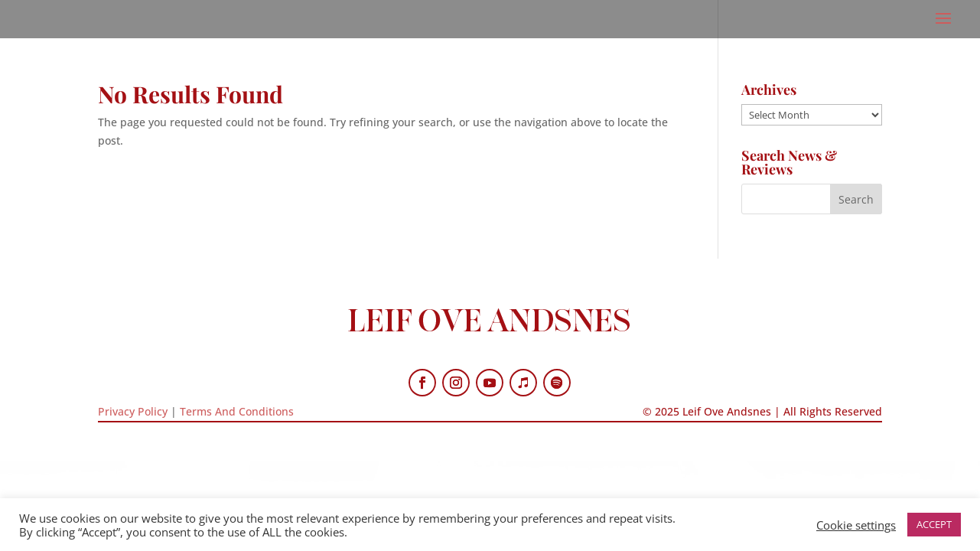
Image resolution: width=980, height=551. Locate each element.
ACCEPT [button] (934, 524)
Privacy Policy (133, 411)
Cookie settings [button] (856, 525)
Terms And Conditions (237, 411)
